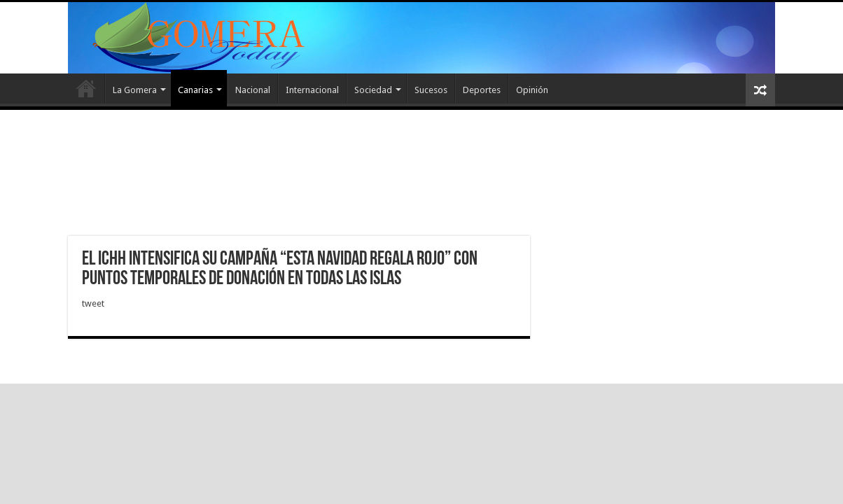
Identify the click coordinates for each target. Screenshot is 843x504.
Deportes (482, 90)
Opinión (532, 90)
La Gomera (135, 90)
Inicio (86, 88)
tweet (93, 303)
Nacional (253, 90)
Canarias (195, 90)
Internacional (312, 90)
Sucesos (431, 90)
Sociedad (373, 90)
